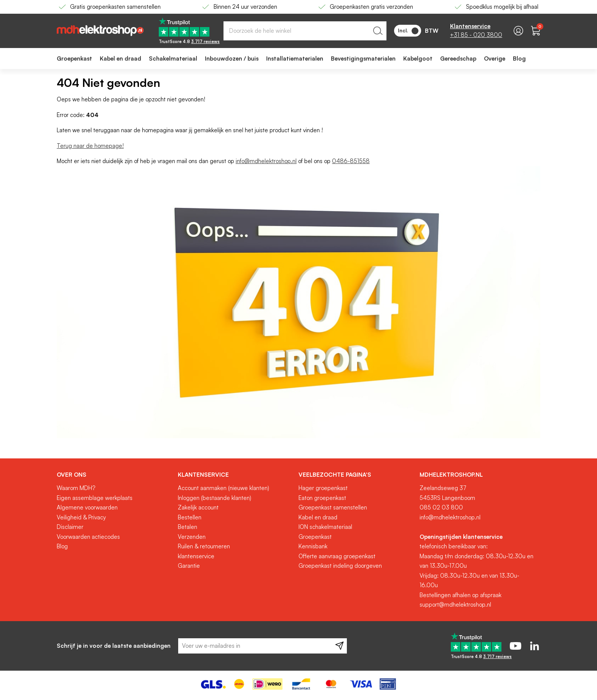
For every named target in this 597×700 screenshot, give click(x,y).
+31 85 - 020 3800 (476, 35)
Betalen (188, 527)
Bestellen (190, 517)
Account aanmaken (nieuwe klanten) (223, 488)
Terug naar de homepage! (90, 146)
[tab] (114, 475)
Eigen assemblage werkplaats (95, 498)
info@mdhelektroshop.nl (266, 161)
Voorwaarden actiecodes (88, 537)
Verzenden (192, 537)
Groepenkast (315, 537)
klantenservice (196, 556)
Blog (62, 546)
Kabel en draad (318, 517)
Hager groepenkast (323, 488)
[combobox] (305, 31)
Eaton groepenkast (322, 498)
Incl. (408, 31)
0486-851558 (351, 161)
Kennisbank (313, 546)
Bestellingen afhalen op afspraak (461, 595)
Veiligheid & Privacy (81, 517)
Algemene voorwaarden (87, 507)
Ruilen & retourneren (204, 546)
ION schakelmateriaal (325, 527)
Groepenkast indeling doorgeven (340, 566)
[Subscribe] (339, 646)
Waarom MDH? (76, 488)
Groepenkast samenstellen (333, 507)
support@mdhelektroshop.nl (455, 605)
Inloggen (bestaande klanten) (215, 498)
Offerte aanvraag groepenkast (337, 556)
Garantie (189, 566)
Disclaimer (70, 527)
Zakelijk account (198, 507)
